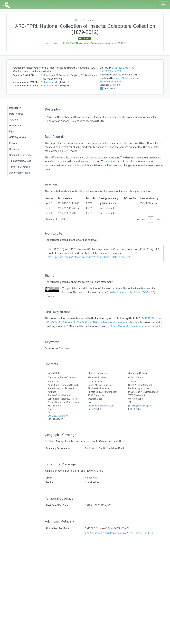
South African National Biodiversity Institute (102, 322)
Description (15, 108)
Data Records (16, 114)
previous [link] (140, 219)
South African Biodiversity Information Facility (136, 326)
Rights (13, 131)
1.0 (50, 213)
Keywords (14, 143)
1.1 (50, 208)
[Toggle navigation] (163, 5)
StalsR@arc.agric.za (58, 416)
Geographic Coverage (20, 155)
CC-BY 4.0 (115, 85)
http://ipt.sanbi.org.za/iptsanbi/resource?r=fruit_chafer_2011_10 (119, 533)
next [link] (159, 219)
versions (111, 161)
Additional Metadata (20, 173)
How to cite (15, 126)
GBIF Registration (18, 137)
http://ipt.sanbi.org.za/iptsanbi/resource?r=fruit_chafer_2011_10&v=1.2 (89, 257)
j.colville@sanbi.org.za (140, 406)
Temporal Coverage (20, 167)
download (47, 75)
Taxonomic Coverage (20, 161)
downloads (85, 161)
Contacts (14, 149)
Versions (14, 120)
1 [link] (151, 219)
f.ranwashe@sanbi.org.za (101, 406)
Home (78, 20)
